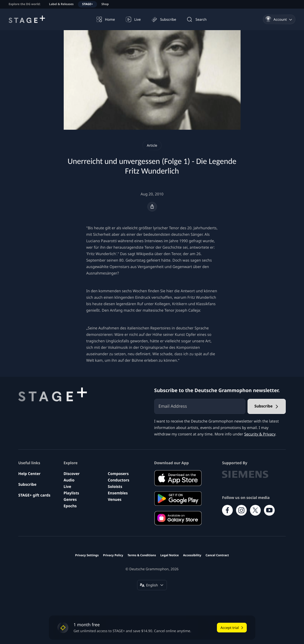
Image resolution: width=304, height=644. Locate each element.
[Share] (152, 207)
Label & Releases (61, 4)
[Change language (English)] (152, 585)
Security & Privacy (260, 434)
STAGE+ (87, 4)
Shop (105, 4)
